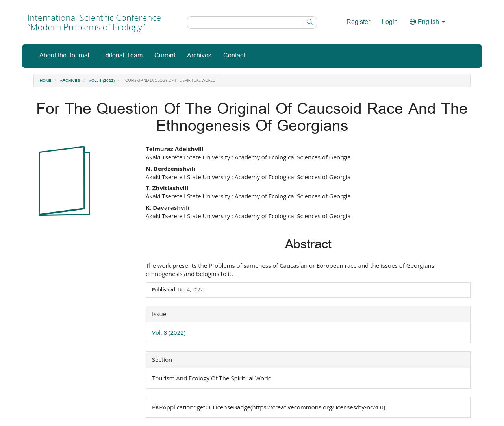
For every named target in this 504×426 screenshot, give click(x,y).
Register (358, 22)
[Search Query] (252, 22)
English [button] (427, 22)
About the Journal (64, 56)
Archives (199, 56)
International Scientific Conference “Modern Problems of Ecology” (94, 22)
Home (46, 81)
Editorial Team (122, 56)
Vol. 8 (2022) (102, 81)
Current (165, 56)
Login (390, 22)
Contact (234, 56)
